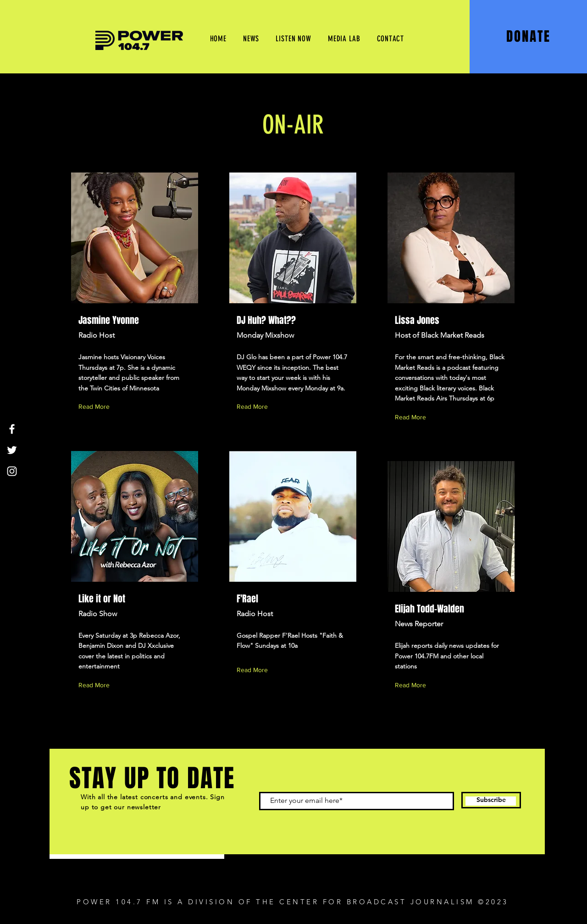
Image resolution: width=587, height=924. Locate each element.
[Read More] (96, 407)
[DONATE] (529, 36)
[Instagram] (12, 471)
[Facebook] (12, 429)
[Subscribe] (491, 800)
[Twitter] (12, 450)
